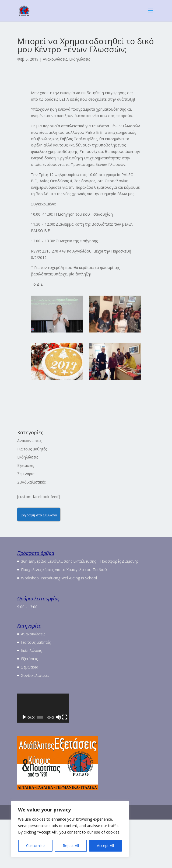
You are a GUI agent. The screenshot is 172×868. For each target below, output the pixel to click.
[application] (86, 732)
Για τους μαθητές (32, 449)
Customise (35, 846)
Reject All (71, 846)
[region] (70, 829)
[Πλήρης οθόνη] (148, 766)
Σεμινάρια (26, 474)
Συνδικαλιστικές (31, 482)
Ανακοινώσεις (55, 59)
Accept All (105, 846)
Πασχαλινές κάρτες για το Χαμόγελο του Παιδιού (64, 570)
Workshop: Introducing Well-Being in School (59, 578)
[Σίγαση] (139, 766)
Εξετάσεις (26, 465)
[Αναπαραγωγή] (24, 766)
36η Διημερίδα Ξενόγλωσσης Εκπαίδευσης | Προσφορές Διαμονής (80, 561)
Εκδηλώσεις (80, 59)
